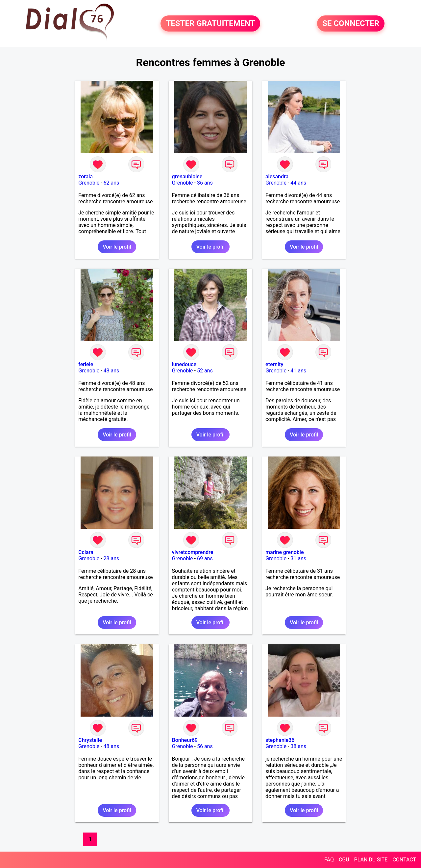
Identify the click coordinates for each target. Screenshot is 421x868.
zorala (86, 177)
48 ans (111, 371)
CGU (344, 860)
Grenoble (89, 183)
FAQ (329, 860)
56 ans (205, 746)
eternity (274, 364)
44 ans (298, 183)
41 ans (298, 371)
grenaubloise (187, 177)
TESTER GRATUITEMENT (210, 24)
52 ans (205, 371)
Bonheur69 (185, 740)
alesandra (277, 177)
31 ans (298, 558)
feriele (86, 364)
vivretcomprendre (193, 552)
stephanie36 (280, 740)
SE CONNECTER (351, 24)
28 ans (111, 558)
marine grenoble (285, 552)
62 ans (111, 183)
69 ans (205, 558)
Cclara (86, 552)
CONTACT (404, 860)
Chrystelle (90, 740)
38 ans (298, 746)
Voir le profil (117, 247)
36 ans (205, 183)
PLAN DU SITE (371, 860)
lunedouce (184, 364)
